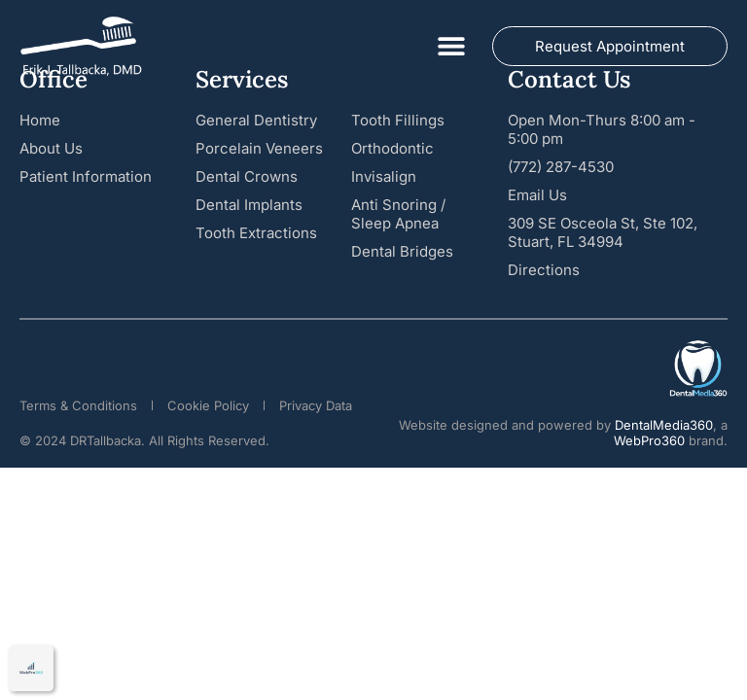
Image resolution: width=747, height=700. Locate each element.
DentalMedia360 (664, 425)
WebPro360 (649, 440)
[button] (451, 46)
